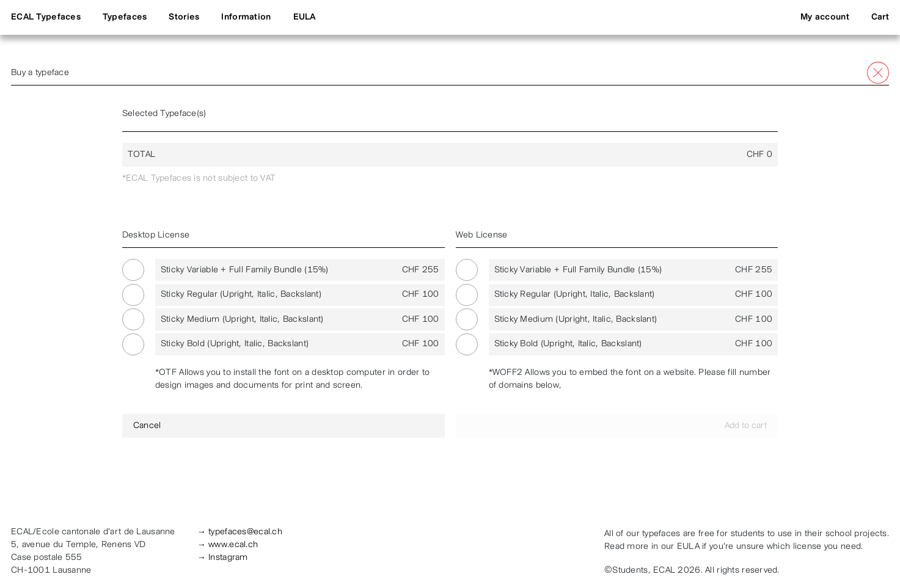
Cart (880, 17)
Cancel (147, 426)
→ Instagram (223, 558)
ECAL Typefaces (46, 17)
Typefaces (125, 17)
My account (825, 17)
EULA (305, 17)
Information (246, 17)
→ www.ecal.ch (228, 545)
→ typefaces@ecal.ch (240, 532)
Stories (184, 17)
